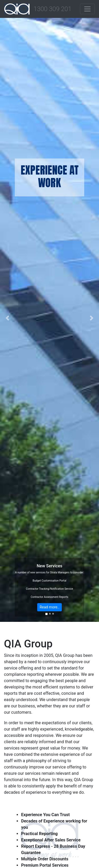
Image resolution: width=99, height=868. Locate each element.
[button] (7, 318)
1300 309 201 (53, 9)
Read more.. (49, 607)
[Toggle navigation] (87, 9)
